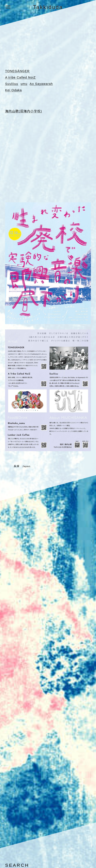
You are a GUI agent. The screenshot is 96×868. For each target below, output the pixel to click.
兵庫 (17, 466)
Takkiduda (48, 7)
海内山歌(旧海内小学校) (24, 111)
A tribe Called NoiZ (21, 77)
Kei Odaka (14, 90)
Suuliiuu (12, 84)
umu (24, 84)
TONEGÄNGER (18, 71)
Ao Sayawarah (42, 84)
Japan (26, 466)
